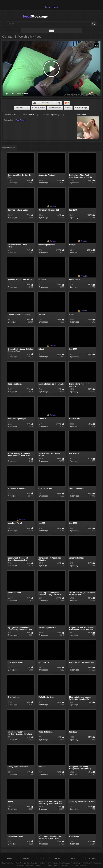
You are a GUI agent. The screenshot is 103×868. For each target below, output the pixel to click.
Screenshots (55, 108)
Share (68, 108)
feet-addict (81, 115)
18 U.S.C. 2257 (90, 858)
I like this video (34, 103)
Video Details (22, 108)
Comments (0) (81, 108)
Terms (57, 858)
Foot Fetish (20, 120)
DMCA (72, 858)
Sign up (47, 7)
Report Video (38, 108)
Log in (56, 7)
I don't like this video (59, 103)
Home (10, 858)
